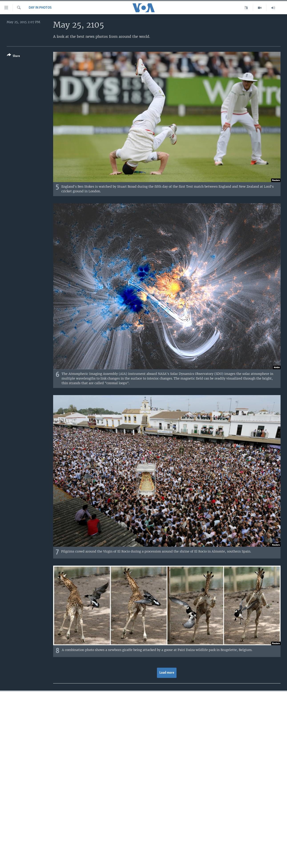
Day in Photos (40, 8)
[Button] (13, 56)
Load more (167, 673)
